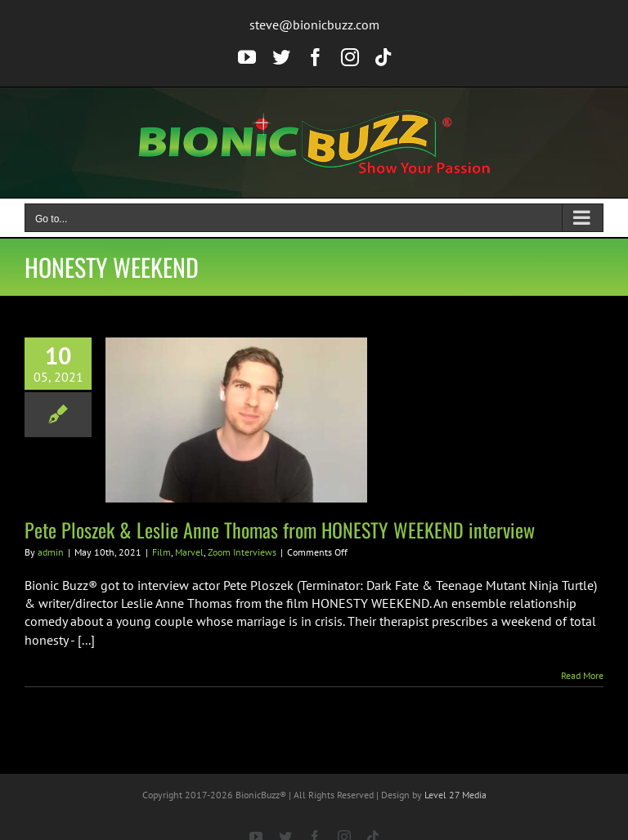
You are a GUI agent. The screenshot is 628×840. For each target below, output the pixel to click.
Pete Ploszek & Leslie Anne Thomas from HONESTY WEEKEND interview (280, 529)
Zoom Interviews (242, 552)
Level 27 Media (455, 795)
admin (51, 552)
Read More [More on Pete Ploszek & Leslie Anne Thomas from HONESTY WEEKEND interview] (582, 675)
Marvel (189, 552)
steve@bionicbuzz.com (314, 25)
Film (161, 552)
